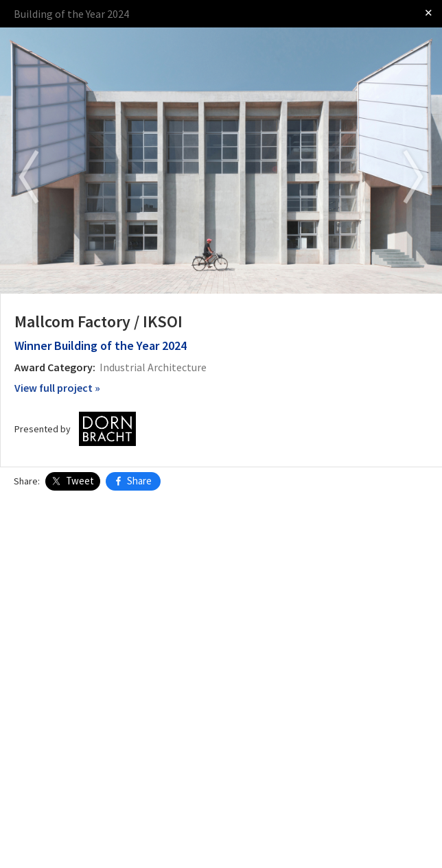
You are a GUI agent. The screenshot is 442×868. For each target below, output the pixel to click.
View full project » (57, 388)
